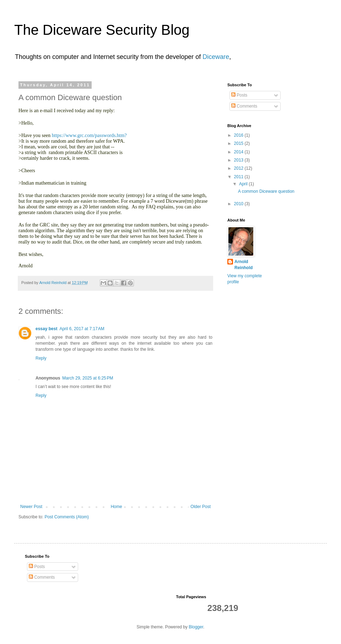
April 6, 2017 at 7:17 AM (82, 329)
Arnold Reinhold (243, 265)
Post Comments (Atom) (67, 517)
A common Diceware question (266, 191)
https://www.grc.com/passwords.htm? (89, 135)
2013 (239, 160)
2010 (239, 204)
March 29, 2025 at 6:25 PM (88, 378)
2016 (239, 135)
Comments (244, 106)
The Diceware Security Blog (102, 30)
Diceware (216, 57)
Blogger (196, 627)
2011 (239, 177)
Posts (239, 95)
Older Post (201, 507)
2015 (239, 143)
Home (117, 507)
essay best (46, 329)
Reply (41, 358)
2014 (239, 152)
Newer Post (31, 507)
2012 (239, 168)
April (244, 184)
